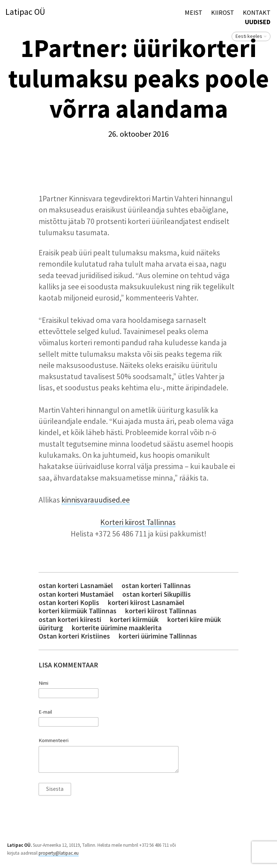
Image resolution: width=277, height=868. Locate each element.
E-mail (45, 712)
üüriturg (51, 628)
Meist (194, 12)
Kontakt (257, 12)
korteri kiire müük (194, 620)
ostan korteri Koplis (69, 603)
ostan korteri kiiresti (70, 620)
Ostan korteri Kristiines (74, 636)
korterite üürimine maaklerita (117, 628)
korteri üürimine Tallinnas (158, 636)
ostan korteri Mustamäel (76, 594)
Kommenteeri (54, 740)
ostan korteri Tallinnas (156, 586)
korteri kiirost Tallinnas (161, 611)
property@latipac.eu (59, 853)
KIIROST (223, 12)
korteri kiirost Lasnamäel (146, 603)
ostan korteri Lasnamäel (76, 586)
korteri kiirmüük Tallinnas (78, 611)
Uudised (258, 22)
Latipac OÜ (25, 12)
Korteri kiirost (123, 522)
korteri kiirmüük (134, 620)
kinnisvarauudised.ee (96, 500)
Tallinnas (161, 522)
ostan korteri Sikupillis (157, 594)
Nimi (43, 683)
